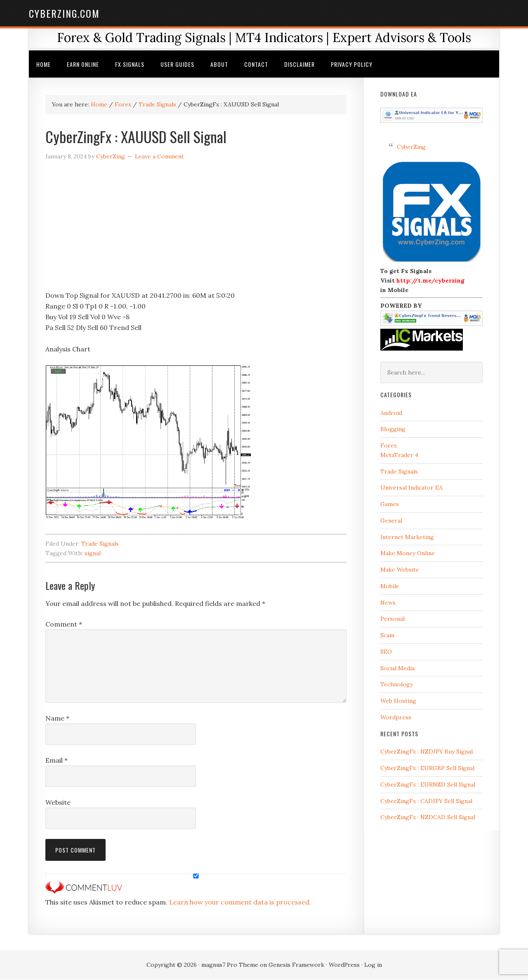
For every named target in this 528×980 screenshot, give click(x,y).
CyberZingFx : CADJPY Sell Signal (426, 801)
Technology (397, 685)
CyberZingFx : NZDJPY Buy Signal (427, 752)
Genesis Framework (296, 965)
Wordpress (396, 718)
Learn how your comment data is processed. (240, 902)
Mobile (390, 587)
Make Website (400, 570)
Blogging (393, 429)
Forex (389, 446)
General (391, 521)
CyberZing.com (64, 13)
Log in (373, 965)
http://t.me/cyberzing (430, 281)
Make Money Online (408, 554)
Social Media (397, 668)
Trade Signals (100, 544)
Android (391, 413)
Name (57, 719)
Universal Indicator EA (411, 488)
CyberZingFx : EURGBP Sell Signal (427, 768)
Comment (64, 624)
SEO (386, 652)
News (388, 603)
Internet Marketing (407, 537)
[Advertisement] (196, 229)
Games (390, 504)
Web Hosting (398, 701)
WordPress (344, 965)
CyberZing (411, 147)
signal (93, 554)
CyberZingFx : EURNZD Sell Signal (428, 785)
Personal (392, 619)
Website (58, 803)
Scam (387, 636)
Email (57, 761)
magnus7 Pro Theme (230, 965)
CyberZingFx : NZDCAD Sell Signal (428, 817)
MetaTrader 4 (399, 455)
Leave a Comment (159, 157)
